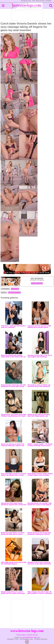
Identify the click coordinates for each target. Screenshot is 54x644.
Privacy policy (21, 635)
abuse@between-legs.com (31, 637)
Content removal (32, 635)
